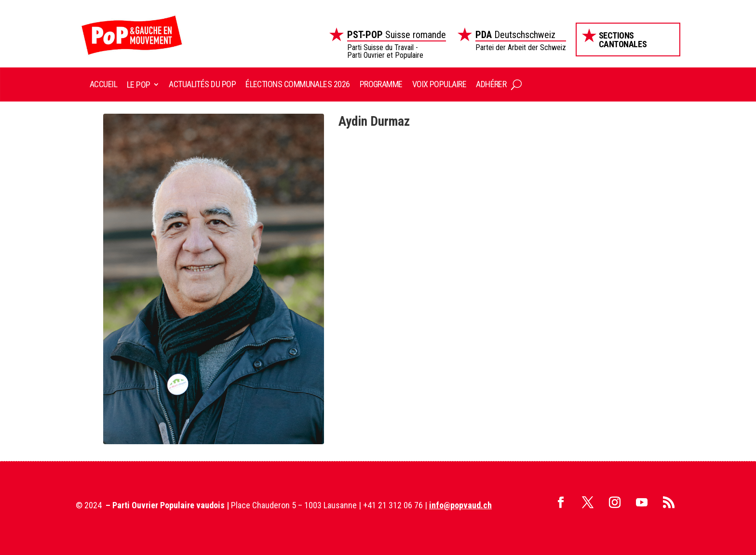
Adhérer (491, 84)
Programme (381, 84)
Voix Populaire (439, 84)
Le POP (139, 85)
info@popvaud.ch (460, 505)
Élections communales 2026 (298, 84)
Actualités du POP (202, 84)
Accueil (103, 84)
